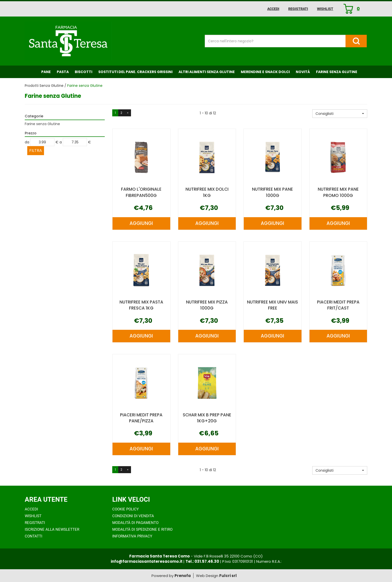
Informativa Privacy (132, 536)
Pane (46, 72)
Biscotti (83, 72)
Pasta (63, 72)
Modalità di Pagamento (135, 523)
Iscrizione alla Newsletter (52, 529)
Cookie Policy (125, 509)
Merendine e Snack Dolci (265, 72)
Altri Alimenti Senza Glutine (207, 72)
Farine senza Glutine (337, 72)
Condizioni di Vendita (133, 516)
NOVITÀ (303, 72)
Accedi (273, 9)
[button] (340, 114)
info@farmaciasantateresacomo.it (147, 561)
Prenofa (183, 576)
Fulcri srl (228, 576)
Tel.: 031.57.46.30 (202, 561)
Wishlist (325, 9)
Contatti (33, 536)
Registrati (298, 9)
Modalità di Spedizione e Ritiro (142, 529)
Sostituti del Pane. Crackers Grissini (135, 72)
